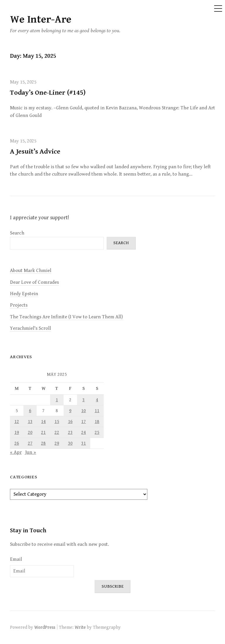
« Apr (16, 452)
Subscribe (113, 586)
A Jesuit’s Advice (35, 152)
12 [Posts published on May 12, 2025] (17, 422)
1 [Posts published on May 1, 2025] (57, 400)
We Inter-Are (41, 19)
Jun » (31, 452)
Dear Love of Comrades (34, 282)
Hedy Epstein (24, 294)
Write (80, 627)
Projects (19, 305)
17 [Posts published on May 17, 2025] (83, 422)
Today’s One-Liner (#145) (48, 93)
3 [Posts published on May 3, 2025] (83, 400)
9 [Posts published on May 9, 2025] (70, 411)
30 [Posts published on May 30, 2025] (70, 443)
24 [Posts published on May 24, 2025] (83, 432)
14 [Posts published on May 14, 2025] (43, 422)
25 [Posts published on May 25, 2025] (97, 432)
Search (17, 233)
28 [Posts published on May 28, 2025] (43, 443)
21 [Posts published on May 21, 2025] (43, 432)
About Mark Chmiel (31, 271)
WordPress (45, 627)
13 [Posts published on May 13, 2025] (30, 422)
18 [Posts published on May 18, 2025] (97, 422)
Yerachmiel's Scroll (30, 328)
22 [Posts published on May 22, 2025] (57, 432)
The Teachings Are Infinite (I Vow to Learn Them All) (67, 317)
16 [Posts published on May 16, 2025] (70, 422)
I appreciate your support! (40, 218)
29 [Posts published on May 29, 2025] (57, 443)
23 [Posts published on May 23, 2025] (70, 432)
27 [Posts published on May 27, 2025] (30, 443)
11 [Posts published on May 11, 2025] (97, 411)
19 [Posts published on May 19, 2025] (17, 432)
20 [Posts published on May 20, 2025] (30, 432)
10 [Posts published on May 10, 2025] (83, 411)
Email (16, 559)
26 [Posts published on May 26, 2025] (17, 443)
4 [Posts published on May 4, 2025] (97, 400)
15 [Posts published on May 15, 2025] (57, 422)
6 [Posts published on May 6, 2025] (30, 411)
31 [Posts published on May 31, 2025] (83, 443)
